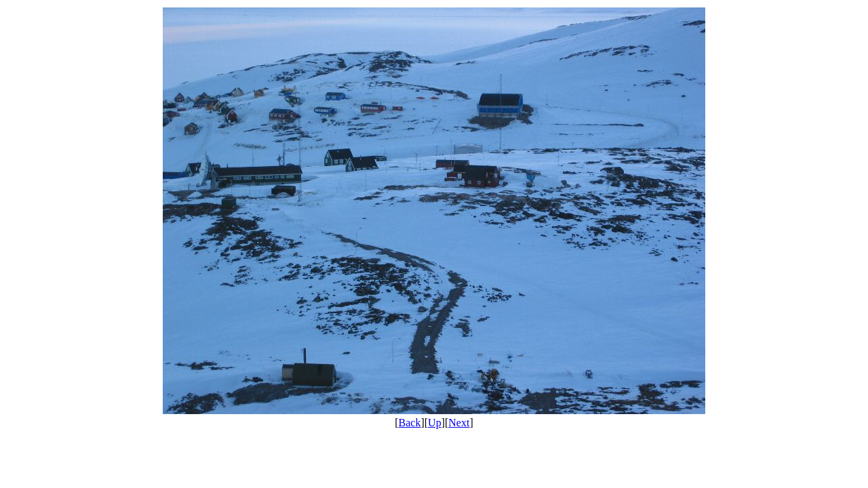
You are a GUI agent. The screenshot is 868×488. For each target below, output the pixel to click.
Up (435, 423)
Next (459, 423)
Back (410, 423)
